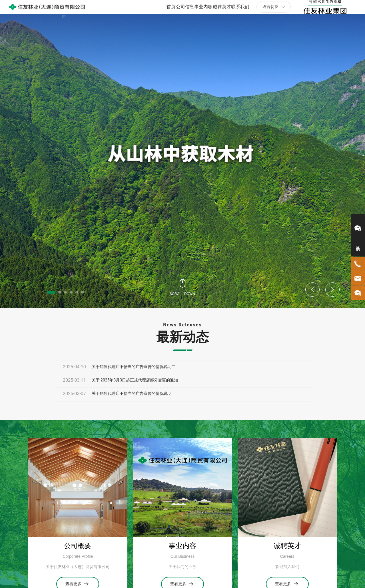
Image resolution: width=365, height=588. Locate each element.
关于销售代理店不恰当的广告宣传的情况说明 (132, 393)
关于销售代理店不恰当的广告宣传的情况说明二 (134, 367)
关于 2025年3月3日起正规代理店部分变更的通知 (135, 380)
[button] (51, 292)
